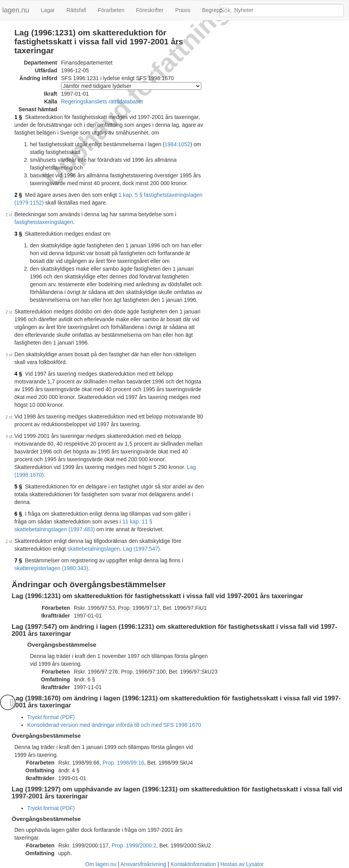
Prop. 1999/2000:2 (134, 845)
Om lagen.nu (101, 864)
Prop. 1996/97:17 (139, 608)
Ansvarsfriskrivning (143, 864)
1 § (18, 117)
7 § (18, 560)
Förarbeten (111, 10)
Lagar (48, 10)
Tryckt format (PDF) (51, 717)
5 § (18, 486)
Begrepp (212, 10)
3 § (18, 234)
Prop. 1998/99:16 (123, 763)
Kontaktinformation (193, 864)
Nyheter (244, 10)
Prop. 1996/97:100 (143, 672)
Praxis (183, 10)
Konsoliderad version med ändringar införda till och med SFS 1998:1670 (114, 725)
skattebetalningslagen (93, 549)
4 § (18, 374)
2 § (18, 195)
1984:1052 (177, 144)
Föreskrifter (150, 10)
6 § (18, 514)
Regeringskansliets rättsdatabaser (102, 101)
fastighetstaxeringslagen (44, 222)
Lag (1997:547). (142, 549)
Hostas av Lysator (242, 864)
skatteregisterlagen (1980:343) (51, 568)
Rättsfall (76, 10)
